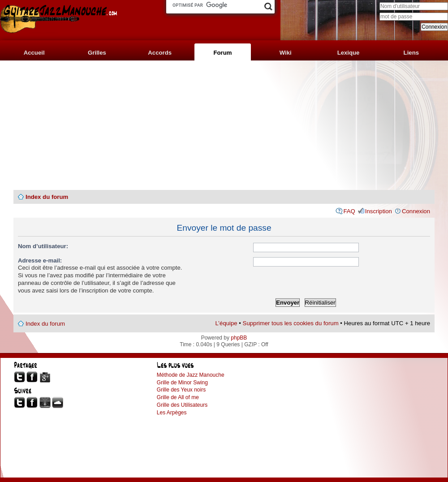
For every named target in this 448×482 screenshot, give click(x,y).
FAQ (349, 211)
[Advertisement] (224, 125)
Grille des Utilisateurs (182, 405)
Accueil (34, 53)
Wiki (286, 53)
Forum (222, 53)
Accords (160, 53)
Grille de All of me (178, 397)
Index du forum (47, 197)
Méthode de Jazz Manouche (191, 375)
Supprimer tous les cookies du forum (291, 323)
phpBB (239, 338)
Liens (411, 53)
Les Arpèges (172, 413)
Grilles (97, 53)
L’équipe (226, 323)
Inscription (379, 211)
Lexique (349, 53)
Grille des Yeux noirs (181, 390)
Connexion (416, 211)
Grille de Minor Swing (182, 383)
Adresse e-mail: (40, 260)
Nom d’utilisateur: (43, 246)
